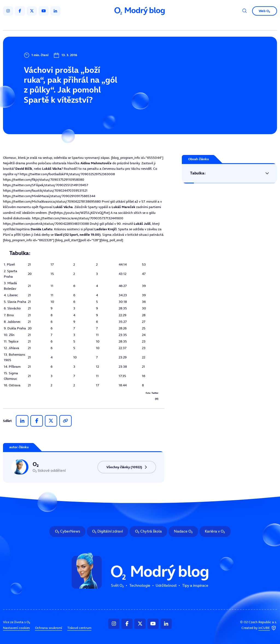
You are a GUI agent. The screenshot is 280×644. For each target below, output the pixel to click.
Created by (259, 628)
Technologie (118, 24)
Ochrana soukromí (49, 628)
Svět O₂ (90, 24)
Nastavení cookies (16, 628)
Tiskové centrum (79, 628)
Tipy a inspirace (183, 24)
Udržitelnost (149, 24)
